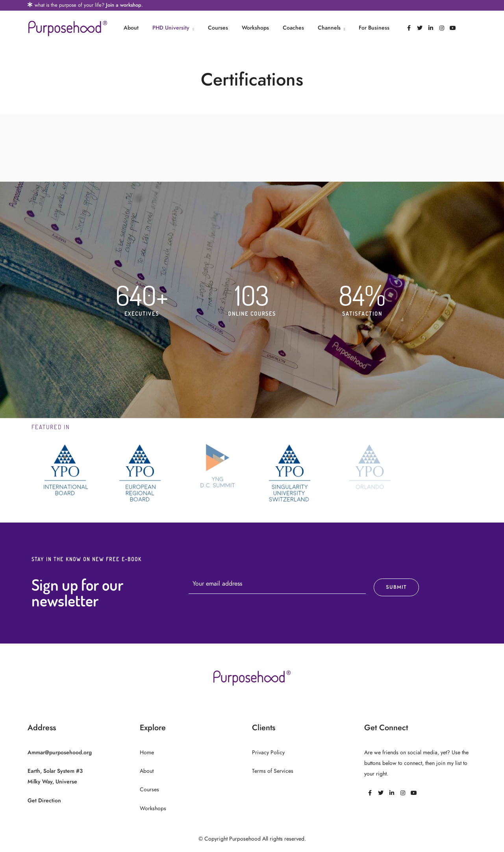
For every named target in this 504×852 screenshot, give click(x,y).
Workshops (255, 28)
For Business (374, 28)
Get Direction (44, 801)
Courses (218, 28)
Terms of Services (273, 771)
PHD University (171, 28)
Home (147, 752)
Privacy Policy (268, 752)
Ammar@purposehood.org (60, 752)
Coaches (293, 28)
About (131, 28)
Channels (329, 28)
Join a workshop (124, 5)
